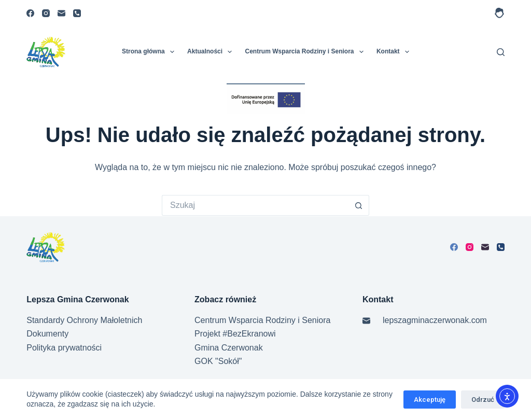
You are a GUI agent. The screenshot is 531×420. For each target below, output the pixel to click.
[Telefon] (77, 13)
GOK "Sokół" (218, 361)
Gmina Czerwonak (229, 348)
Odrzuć (483, 400)
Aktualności (212, 52)
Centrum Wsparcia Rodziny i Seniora (306, 52)
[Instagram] (46, 13)
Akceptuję (430, 400)
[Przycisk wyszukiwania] (359, 205)
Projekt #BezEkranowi (235, 334)
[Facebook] (30, 13)
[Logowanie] (499, 13)
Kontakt (395, 52)
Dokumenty (47, 334)
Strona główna (150, 52)
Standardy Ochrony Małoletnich (84, 320)
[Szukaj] (501, 52)
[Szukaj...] (255, 205)
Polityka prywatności (64, 348)
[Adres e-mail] (61, 13)
